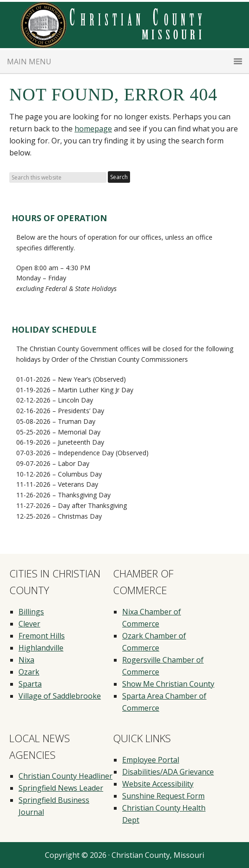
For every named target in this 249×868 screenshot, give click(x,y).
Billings (31, 612)
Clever (29, 624)
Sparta (30, 684)
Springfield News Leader (61, 788)
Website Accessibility (158, 784)
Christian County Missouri (124, 25)
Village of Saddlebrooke (60, 696)
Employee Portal (151, 760)
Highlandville (41, 648)
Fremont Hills (42, 636)
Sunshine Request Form (163, 796)
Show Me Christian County (168, 684)
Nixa (26, 660)
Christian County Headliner (65, 776)
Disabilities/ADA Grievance (168, 772)
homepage (93, 129)
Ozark (29, 672)
